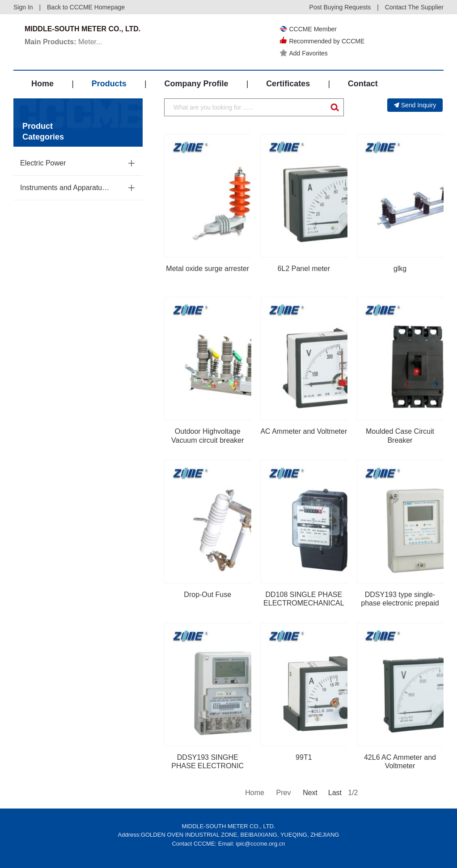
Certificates (288, 84)
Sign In (23, 7)
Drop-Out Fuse (207, 595)
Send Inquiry (415, 105)
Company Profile (196, 84)
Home (42, 84)
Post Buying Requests (340, 7)
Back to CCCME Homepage (86, 7)
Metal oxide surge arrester (207, 269)
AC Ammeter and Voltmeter (304, 431)
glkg (400, 269)
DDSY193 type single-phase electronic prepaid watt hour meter (400, 603)
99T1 (304, 757)
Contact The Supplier (414, 7)
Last (335, 793)
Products (109, 84)
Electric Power (43, 163)
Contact (363, 84)
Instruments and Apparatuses (66, 188)
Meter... (63, 42)
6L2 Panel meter (304, 269)
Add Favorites (304, 53)
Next (309, 793)
